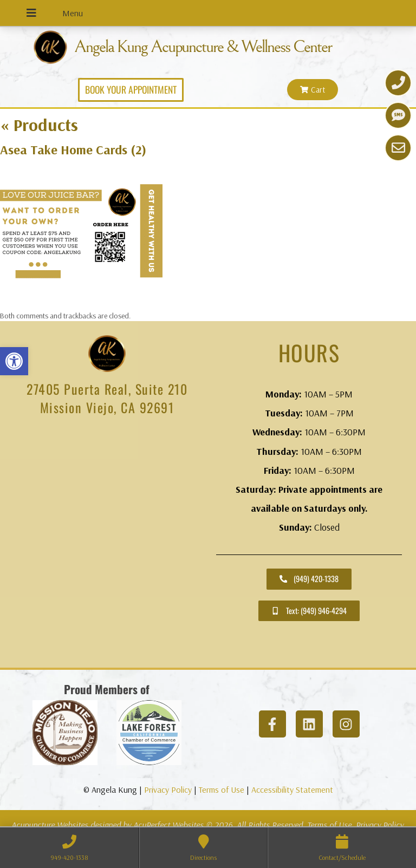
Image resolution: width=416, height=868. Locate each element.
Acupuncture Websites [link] (50, 824)
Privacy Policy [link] (168, 789)
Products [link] (39, 124)
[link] (14, 361)
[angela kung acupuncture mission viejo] (107, 545)
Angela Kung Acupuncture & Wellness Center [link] (214, 47)
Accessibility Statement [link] (292, 789)
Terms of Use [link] (222, 789)
